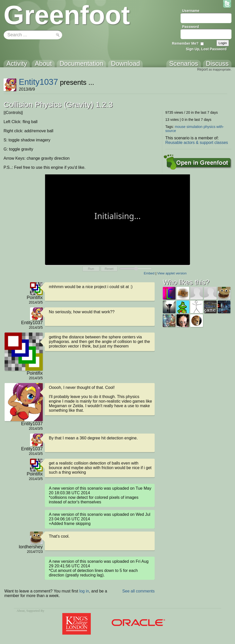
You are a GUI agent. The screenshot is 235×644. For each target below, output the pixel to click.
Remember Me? (185, 43)
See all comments (138, 591)
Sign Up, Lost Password (206, 49)
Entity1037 (38, 82)
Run (91, 269)
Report (202, 69)
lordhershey (31, 547)
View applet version (172, 273)
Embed (149, 273)
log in (84, 591)
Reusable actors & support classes (197, 143)
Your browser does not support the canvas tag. (118, 219)
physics (209, 127)
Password (190, 27)
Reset (109, 269)
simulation (194, 127)
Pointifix (35, 298)
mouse (180, 127)
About (21, 611)
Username (191, 11)
